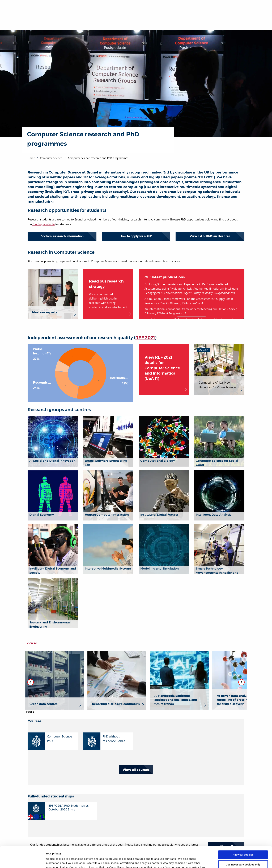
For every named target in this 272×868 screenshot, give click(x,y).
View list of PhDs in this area (210, 236)
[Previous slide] (31, 682)
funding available (43, 224)
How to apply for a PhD (136, 236)
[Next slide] (241, 682)
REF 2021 (145, 338)
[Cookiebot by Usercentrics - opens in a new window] (22, 861)
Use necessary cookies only (243, 845)
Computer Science (51, 158)
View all (32, 643)
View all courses (136, 770)
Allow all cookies (243, 835)
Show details (54, 861)
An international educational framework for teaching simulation (186, 309)
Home (31, 158)
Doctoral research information (62, 236)
